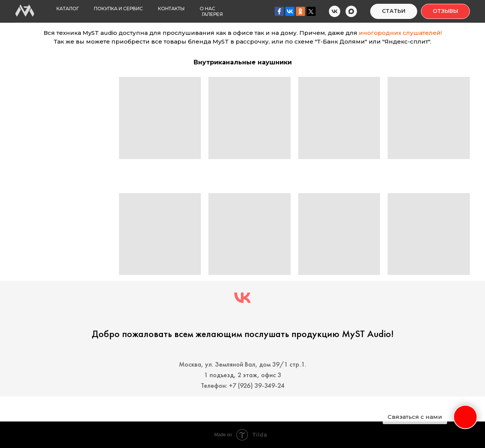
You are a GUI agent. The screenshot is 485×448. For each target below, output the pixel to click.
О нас (207, 9)
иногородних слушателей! (400, 33)
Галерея (212, 14)
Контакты (171, 9)
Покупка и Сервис (118, 9)
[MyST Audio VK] (335, 11)
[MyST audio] (242, 298)
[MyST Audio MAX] (351, 11)
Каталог (68, 9)
